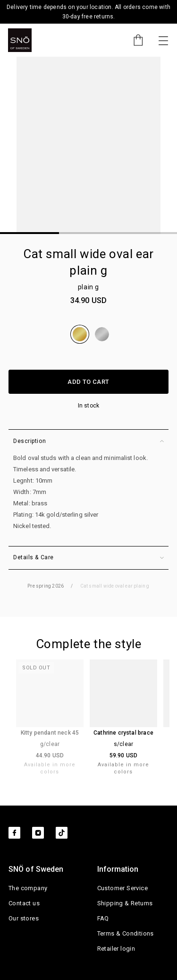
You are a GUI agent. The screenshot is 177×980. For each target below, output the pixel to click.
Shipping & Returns (125, 903)
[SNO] (20, 40)
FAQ (103, 918)
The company (28, 888)
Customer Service (122, 888)
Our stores (24, 918)
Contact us (24, 903)
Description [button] (88, 441)
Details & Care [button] (88, 558)
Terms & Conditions (126, 933)
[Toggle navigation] (163, 40)
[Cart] (134, 40)
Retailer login (116, 949)
